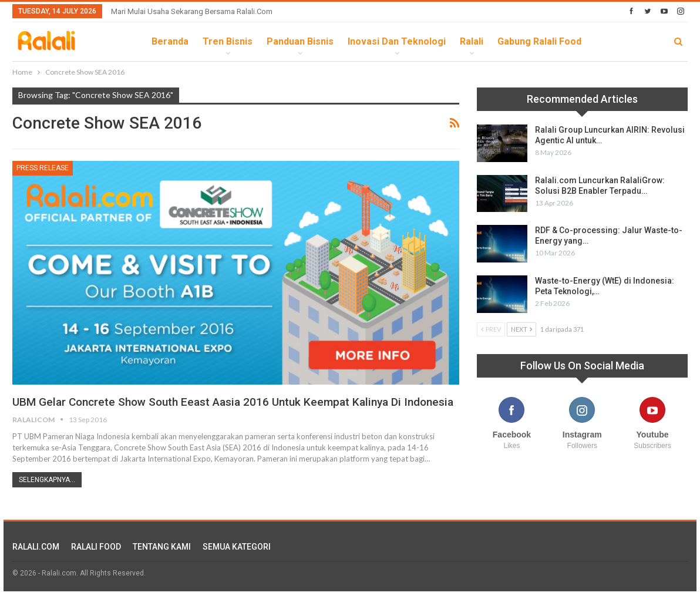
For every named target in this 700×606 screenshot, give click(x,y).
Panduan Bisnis (300, 41)
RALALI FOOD (96, 561)
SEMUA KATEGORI (237, 561)
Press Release (43, 168)
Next (521, 329)
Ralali (472, 41)
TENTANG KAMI (162, 561)
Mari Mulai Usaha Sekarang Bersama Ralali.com (192, 11)
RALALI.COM (36, 561)
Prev (491, 329)
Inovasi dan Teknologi (397, 41)
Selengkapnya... (47, 494)
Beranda (170, 41)
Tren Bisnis (228, 41)
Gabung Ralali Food (539, 41)
